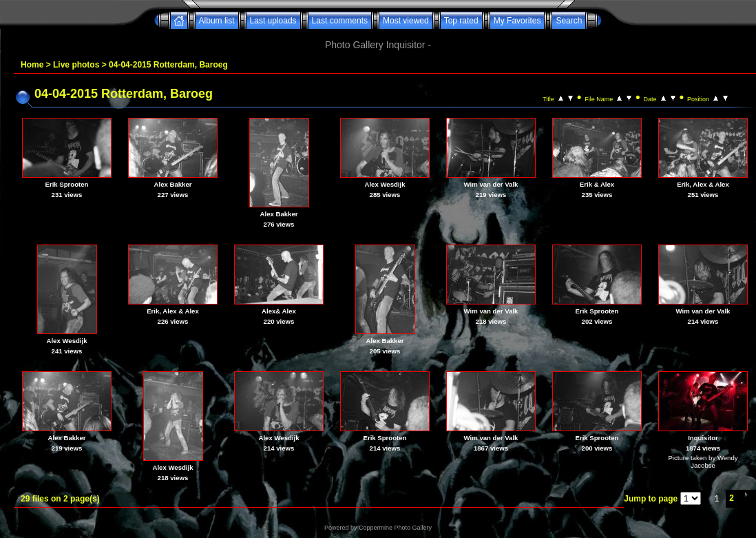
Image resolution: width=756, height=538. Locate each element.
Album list (217, 21)
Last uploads (273, 21)
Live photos (76, 65)
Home (32, 65)
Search (569, 21)
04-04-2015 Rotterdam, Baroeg (168, 65)
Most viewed (406, 21)
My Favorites (517, 21)
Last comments (340, 21)
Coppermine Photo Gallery (395, 528)
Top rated (461, 21)
